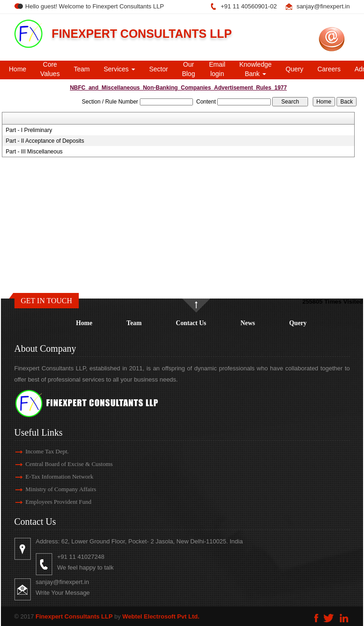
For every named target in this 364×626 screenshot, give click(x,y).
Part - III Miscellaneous (34, 152)
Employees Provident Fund (50, 502)
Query (295, 69)
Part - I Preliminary (29, 130)
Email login (217, 69)
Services (119, 69)
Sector (158, 69)
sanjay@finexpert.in (323, 6)
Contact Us (191, 323)
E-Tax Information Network (51, 476)
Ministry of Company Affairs (53, 489)
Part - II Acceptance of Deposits (45, 141)
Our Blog (188, 69)
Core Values (50, 69)
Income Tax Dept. (39, 451)
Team (82, 69)
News (248, 323)
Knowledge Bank (255, 69)
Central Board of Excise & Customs (61, 464)
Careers (329, 69)
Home (17, 69)
